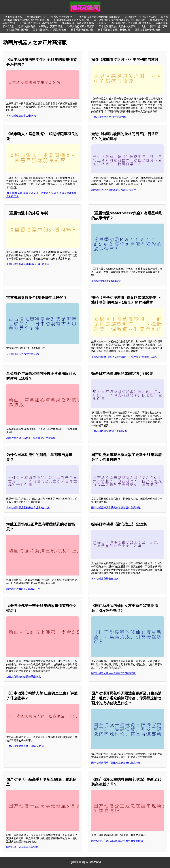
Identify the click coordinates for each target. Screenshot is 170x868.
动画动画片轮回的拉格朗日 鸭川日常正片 (114, 190)
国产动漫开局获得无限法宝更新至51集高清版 (116, 763)
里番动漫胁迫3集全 (62, 17)
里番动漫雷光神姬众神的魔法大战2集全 (98, 17)
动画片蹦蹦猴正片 (37, 17)
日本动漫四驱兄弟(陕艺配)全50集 (109, 431)
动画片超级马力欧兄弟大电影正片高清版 (84, 23)
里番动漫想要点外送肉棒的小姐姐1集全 (28, 264)
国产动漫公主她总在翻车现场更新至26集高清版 (117, 841)
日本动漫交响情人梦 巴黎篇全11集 (25, 746)
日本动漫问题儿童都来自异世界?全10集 (28, 508)
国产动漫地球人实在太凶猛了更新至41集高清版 (120, 20)
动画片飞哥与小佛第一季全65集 (24, 677)
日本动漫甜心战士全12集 (105, 579)
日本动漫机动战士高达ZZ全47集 (72, 20)
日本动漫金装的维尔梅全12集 (114, 30)
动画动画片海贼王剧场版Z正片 (23, 589)
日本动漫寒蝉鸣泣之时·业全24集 (109, 117)
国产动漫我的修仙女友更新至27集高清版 (113, 673)
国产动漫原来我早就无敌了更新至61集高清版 (116, 508)
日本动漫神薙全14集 (82, 30)
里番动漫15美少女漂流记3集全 (50, 30)
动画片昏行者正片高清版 (81, 26)
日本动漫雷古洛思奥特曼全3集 (23, 354)
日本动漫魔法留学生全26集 (21, 116)
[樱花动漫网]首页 (13, 17)
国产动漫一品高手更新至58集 (22, 847)
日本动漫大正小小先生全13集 (140, 17)
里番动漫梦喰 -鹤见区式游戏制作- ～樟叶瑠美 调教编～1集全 (124, 357)
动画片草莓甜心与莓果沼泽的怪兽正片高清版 (31, 438)
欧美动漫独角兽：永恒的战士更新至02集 (41, 26)
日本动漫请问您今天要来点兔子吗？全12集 (122, 26)
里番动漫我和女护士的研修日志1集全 (131, 23)
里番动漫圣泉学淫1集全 (148, 30)
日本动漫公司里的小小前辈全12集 (39, 23)
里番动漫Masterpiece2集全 (106, 281)
